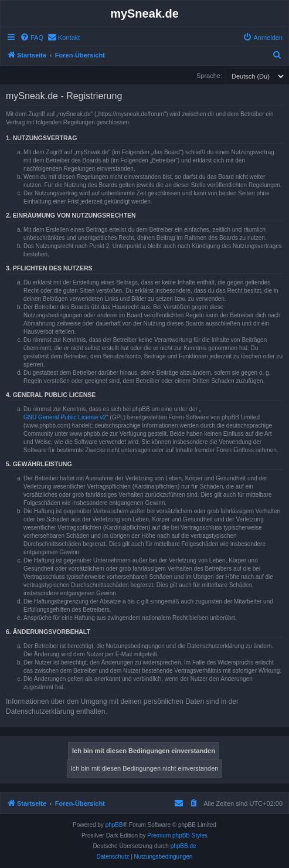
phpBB (114, 825)
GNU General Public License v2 (65, 417)
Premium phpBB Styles (177, 835)
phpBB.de (183, 846)
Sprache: (209, 76)
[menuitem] (32, 38)
